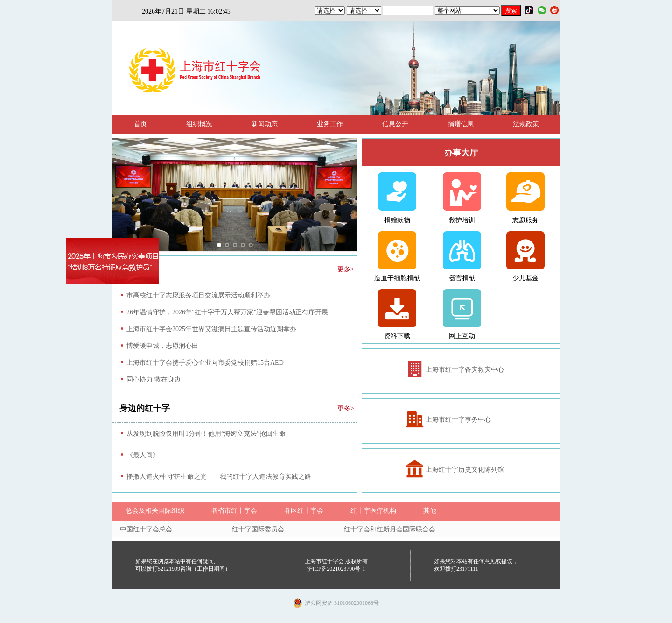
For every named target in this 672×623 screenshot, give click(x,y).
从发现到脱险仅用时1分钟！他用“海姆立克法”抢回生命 (206, 434)
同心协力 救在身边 (154, 379)
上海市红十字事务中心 (458, 420)
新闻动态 (265, 124)
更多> (346, 269)
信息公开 (395, 124)
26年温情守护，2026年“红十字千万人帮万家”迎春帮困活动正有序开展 (227, 312)
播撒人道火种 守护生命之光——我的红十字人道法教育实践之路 (219, 477)
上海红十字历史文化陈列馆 (465, 470)
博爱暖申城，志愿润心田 (162, 346)
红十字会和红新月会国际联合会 (390, 529)
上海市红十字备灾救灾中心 (465, 370)
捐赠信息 (461, 124)
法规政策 (526, 124)
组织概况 (199, 124)
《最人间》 (143, 455)
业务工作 (330, 124)
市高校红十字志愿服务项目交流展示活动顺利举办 (198, 295)
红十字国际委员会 (258, 529)
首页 (140, 124)
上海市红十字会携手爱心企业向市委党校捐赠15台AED (205, 363)
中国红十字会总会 (146, 529)
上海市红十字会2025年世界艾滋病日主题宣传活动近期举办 (211, 329)
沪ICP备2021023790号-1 (336, 569)
